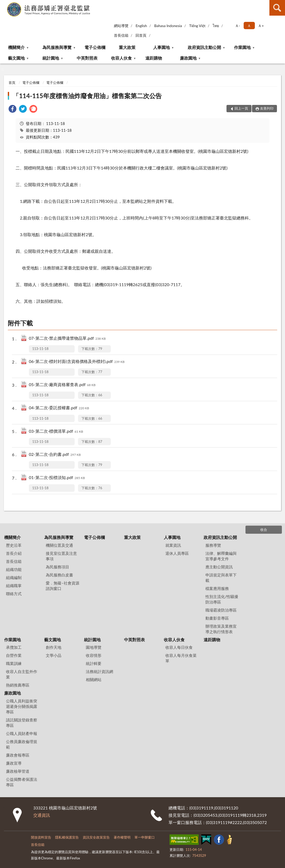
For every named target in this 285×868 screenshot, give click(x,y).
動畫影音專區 (217, 618)
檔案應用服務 (217, 588)
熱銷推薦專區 (18, 685)
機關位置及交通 (59, 545)
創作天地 (54, 647)
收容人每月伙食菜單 (181, 658)
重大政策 (127, 47)
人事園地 (161, 47)
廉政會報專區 (18, 755)
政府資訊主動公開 (204, 47)
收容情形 (94, 655)
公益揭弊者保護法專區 (22, 782)
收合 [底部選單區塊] (264, 530)
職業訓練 (14, 663)
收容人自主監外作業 (22, 674)
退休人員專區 (177, 553)
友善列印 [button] (267, 108)
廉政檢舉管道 (18, 771)
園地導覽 (94, 647)
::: (4, 4)
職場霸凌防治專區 (221, 610)
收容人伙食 (121, 58)
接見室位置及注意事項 (61, 556)
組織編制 (14, 577)
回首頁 (141, 35)
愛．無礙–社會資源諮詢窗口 (63, 586)
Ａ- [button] (238, 26)
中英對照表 (87, 58)
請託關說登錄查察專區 (22, 723)
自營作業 (14, 655)
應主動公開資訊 (219, 567)
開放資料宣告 (41, 837)
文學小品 (54, 655)
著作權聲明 (122, 837)
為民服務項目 (57, 567)
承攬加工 (14, 647)
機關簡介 (16, 47)
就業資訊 (173, 545)
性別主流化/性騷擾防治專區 (222, 599)
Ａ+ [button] (261, 26)
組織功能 (14, 569)
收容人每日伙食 (179, 647)
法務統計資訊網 (99, 671)
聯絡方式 (14, 594)
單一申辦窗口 (145, 837)
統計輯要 (94, 663)
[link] (12, 109)
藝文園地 (16, 58)
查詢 (277, 8)
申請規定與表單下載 (221, 578)
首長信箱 (121, 35)
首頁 (12, 83)
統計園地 (51, 58)
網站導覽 (121, 26)
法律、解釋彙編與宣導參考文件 (221, 556)
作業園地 (242, 47)
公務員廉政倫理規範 (22, 744)
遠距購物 (154, 58)
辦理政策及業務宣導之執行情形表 (221, 629)
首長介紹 (14, 553)
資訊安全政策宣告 (96, 837)
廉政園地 (188, 58)
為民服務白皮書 (59, 575)
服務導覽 (213, 545)
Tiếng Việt (197, 26)
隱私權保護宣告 (67, 837)
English (141, 26)
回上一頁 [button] (241, 108)
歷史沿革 (14, 545)
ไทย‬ (216, 26)
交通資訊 (42, 815)
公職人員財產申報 (22, 733)
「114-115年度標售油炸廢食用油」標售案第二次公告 (87, 96)
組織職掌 (14, 586)
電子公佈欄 (95, 47)
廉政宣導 (14, 763)
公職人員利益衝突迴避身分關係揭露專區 (22, 706)
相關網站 (94, 680)
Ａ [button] (249, 26)
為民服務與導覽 (57, 47)
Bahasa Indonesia (168, 26)
